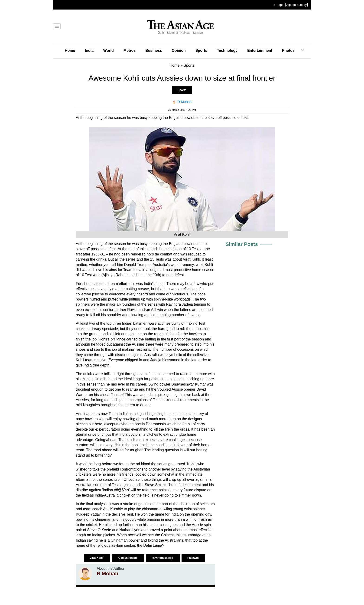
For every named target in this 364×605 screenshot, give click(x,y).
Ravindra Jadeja (163, 558)
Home (70, 51)
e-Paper (279, 5)
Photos (288, 51)
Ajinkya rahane (128, 558)
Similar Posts (242, 244)
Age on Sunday (296, 5)
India (89, 51)
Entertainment (260, 51)
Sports (201, 51)
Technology (227, 51)
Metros (130, 51)
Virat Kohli (97, 558)
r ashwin (193, 558)
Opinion (179, 51)
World (109, 51)
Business (154, 51)
